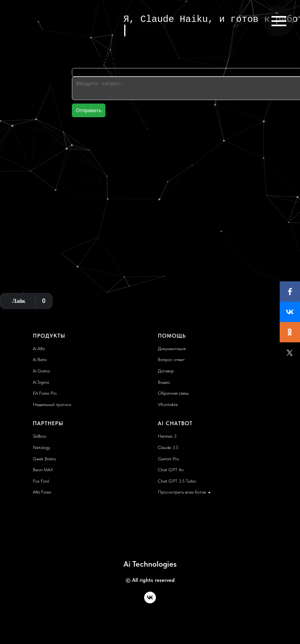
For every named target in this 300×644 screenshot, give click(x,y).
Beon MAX (43, 470)
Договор (166, 371)
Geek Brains (44, 459)
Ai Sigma (41, 382)
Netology (41, 447)
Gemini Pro (168, 459)
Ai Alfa (39, 349)
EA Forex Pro (45, 393)
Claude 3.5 (168, 447)
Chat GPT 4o (171, 470)
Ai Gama (41, 371)
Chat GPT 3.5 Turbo (177, 481)
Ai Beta (40, 360)
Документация (172, 349)
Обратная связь (173, 393)
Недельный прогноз (52, 404)
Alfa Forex (42, 492)
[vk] (150, 601)
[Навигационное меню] (279, 21)
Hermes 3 (167, 436)
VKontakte (168, 404)
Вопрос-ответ (171, 360)
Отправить (89, 110)
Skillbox (39, 436)
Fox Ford (41, 481)
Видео (164, 382)
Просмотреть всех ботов (182, 492)
